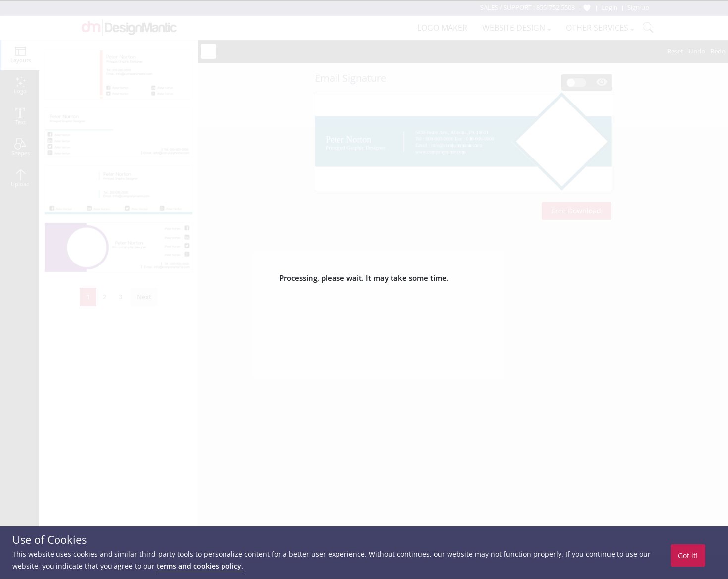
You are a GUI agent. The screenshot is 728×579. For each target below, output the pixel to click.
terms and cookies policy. (200, 566)
